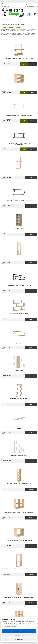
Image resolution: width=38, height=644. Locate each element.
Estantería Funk (19, 370)
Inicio (3, 25)
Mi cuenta (29, 14)
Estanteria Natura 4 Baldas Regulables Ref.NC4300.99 (19, 172)
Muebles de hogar (10, 25)
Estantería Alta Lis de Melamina (19, 399)
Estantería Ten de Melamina (19, 456)
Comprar (32, 64)
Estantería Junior (19, 229)
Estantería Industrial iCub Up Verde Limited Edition (19, 59)
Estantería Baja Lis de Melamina (19, 314)
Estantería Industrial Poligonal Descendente (19, 200)
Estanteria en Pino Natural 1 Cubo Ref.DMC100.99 (19, 541)
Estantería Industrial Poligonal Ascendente (19, 285)
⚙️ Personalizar (19, 642)
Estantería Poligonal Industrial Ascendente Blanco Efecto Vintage (19, 343)
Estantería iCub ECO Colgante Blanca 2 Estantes (19, 115)
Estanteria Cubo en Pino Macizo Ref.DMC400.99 (19, 484)
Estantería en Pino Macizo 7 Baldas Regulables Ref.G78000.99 (19, 569)
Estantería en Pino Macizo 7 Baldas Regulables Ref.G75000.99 (19, 257)
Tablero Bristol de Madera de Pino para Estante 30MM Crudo (19, 428)
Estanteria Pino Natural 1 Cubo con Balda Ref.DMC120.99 (19, 87)
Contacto (23, 14)
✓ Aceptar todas (19, 634)
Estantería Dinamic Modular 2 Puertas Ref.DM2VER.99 (19, 597)
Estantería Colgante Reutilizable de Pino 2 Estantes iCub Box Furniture (19, 144)
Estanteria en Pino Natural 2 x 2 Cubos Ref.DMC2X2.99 (19, 512)
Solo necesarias (19, 638)
